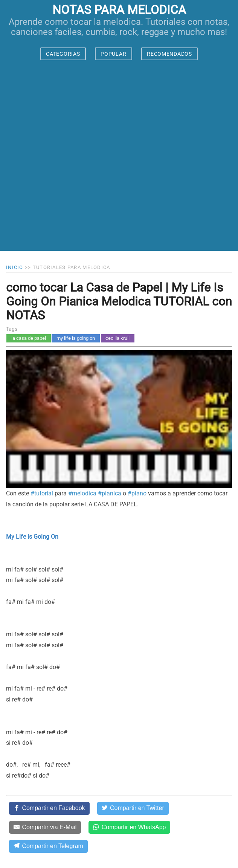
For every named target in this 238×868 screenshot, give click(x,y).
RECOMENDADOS (169, 54)
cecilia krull (117, 338)
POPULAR (113, 54)
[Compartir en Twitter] (133, 808)
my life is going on (76, 338)
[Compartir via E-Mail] (45, 827)
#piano (137, 493)
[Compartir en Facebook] (49, 808)
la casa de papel (29, 338)
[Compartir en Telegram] (48, 846)
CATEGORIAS (63, 54)
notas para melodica (119, 10)
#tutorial (42, 493)
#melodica (82, 493)
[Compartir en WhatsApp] (129, 827)
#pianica (110, 493)
